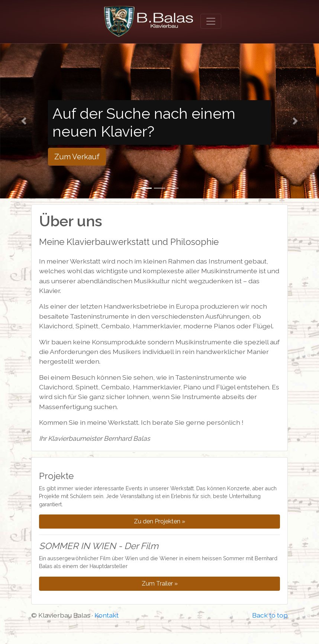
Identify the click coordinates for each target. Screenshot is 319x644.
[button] (24, 121)
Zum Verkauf (77, 157)
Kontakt (107, 615)
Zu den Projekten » (159, 521)
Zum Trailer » (160, 584)
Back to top (270, 615)
